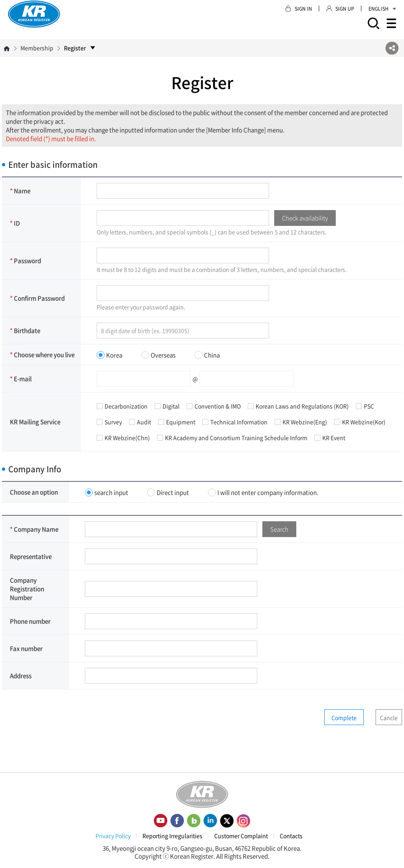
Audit (140, 422)
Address (21, 676)
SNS (392, 48)
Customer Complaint (241, 836)
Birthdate (25, 331)
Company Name (34, 529)
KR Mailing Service (35, 422)
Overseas (158, 355)
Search (279, 529)
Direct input (168, 492)
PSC (365, 406)
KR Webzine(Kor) (360, 422)
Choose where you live (42, 355)
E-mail (21, 379)
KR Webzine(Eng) (301, 422)
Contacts (291, 836)
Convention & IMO (214, 406)
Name (20, 191)
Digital (167, 406)
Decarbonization (122, 406)
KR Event (330, 438)
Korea (109, 355)
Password (25, 261)
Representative (31, 556)
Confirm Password (37, 298)
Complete (344, 718)
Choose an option (34, 492)
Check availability (305, 218)
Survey (109, 422)
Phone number (30, 621)
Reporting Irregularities (172, 836)
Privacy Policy (113, 836)
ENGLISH (382, 9)
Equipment (177, 422)
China (207, 355)
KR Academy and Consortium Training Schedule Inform (232, 438)
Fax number (26, 648)
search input (107, 492)
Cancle (389, 718)
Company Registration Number (27, 589)
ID (15, 223)
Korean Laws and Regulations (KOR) (298, 406)
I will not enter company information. (263, 492)
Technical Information (235, 422)
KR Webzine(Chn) (123, 438)
